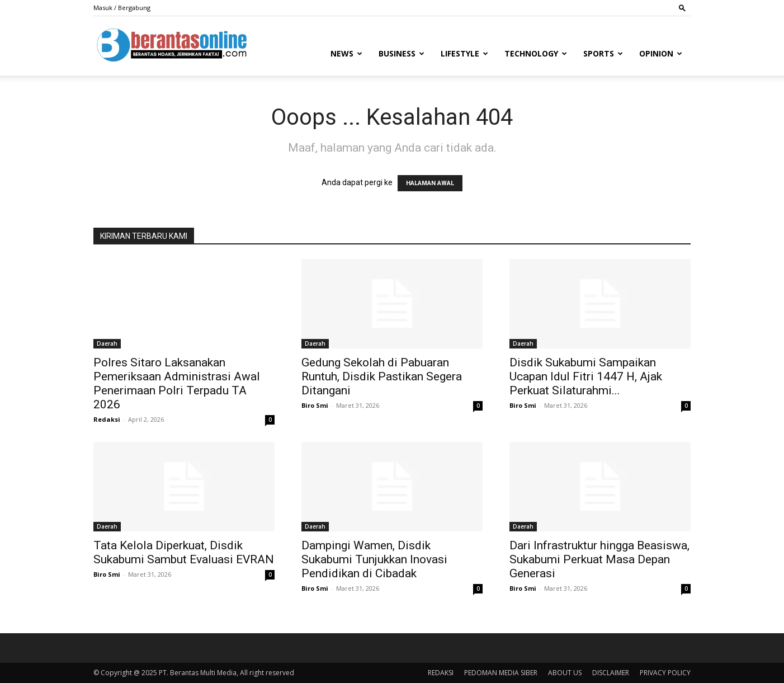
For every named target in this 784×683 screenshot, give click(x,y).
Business (402, 53)
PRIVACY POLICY (665, 673)
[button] (682, 8)
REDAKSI (441, 673)
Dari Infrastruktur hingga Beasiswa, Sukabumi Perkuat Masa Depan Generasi (599, 559)
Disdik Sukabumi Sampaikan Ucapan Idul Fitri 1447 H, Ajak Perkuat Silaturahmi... (586, 376)
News (346, 53)
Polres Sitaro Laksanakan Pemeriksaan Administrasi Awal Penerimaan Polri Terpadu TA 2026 (177, 383)
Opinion (661, 53)
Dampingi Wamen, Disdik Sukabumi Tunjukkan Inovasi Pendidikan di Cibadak (374, 559)
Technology (536, 53)
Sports (603, 53)
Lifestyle (464, 53)
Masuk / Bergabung (122, 8)
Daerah (107, 343)
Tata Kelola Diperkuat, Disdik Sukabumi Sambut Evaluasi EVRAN (184, 552)
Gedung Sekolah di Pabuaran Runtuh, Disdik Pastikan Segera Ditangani (382, 376)
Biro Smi (315, 405)
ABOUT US (565, 673)
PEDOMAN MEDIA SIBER (501, 673)
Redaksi (107, 419)
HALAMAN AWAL (430, 183)
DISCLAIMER (611, 673)
